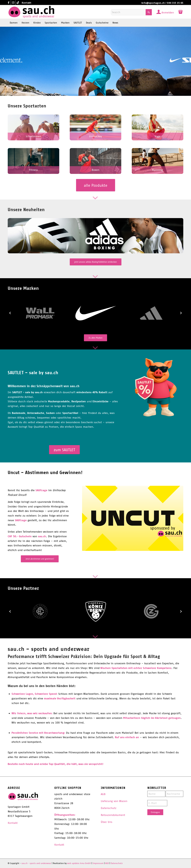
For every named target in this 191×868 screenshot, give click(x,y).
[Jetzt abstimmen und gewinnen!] (40, 559)
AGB (103, 794)
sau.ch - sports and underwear (36, 863)
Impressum (98, 863)
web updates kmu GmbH (79, 863)
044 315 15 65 (175, 3)
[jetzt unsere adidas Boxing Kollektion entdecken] (96, 262)
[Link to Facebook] (9, 3)
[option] (96, 313)
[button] (10, 313)
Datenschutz (109, 808)
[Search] (131, 12)
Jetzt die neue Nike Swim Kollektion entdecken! (48, 88)
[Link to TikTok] (18, 3)
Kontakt (27, 3)
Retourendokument (113, 815)
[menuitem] (26, 3)
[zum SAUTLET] (64, 450)
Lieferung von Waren (114, 801)
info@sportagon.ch (153, 3)
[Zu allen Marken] (95, 338)
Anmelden (168, 13)
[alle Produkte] (96, 185)
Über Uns (107, 822)
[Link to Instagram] (13, 3)
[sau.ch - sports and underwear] (31, 12)
